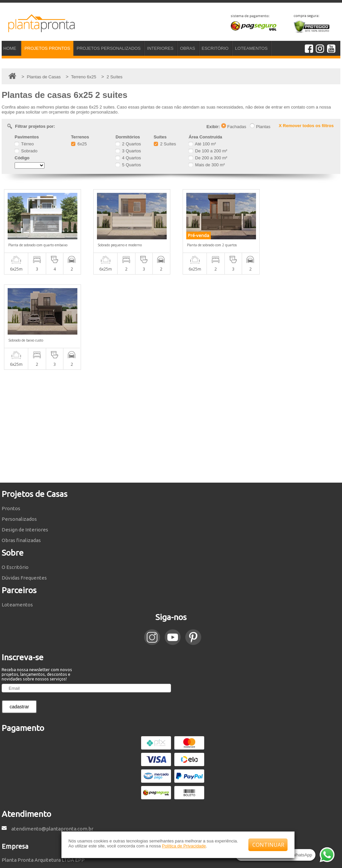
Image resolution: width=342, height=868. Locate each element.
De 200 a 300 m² (208, 158)
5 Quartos (128, 165)
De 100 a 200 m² (208, 151)
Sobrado (26, 151)
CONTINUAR (268, 845)
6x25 (79, 144)
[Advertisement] (171, 331)
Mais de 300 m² (207, 165)
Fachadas (234, 127)
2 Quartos (128, 144)
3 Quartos (128, 151)
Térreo (24, 144)
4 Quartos (128, 158)
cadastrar (19, 611)
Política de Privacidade (184, 846)
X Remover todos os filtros (306, 126)
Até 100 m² (202, 144)
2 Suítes (165, 144)
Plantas (260, 127)
